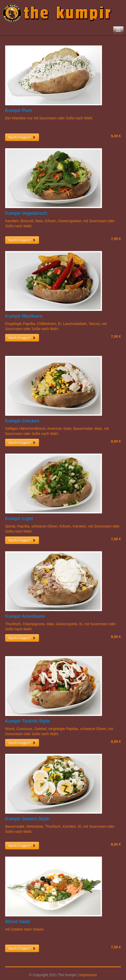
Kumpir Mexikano (24, 316)
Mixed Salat (17, 922)
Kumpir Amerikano (25, 616)
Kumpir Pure (18, 110)
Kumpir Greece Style (27, 819)
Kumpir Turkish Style (27, 721)
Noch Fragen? (22, 137)
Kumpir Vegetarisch (26, 213)
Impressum (88, 975)
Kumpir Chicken (22, 421)
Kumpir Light (19, 519)
